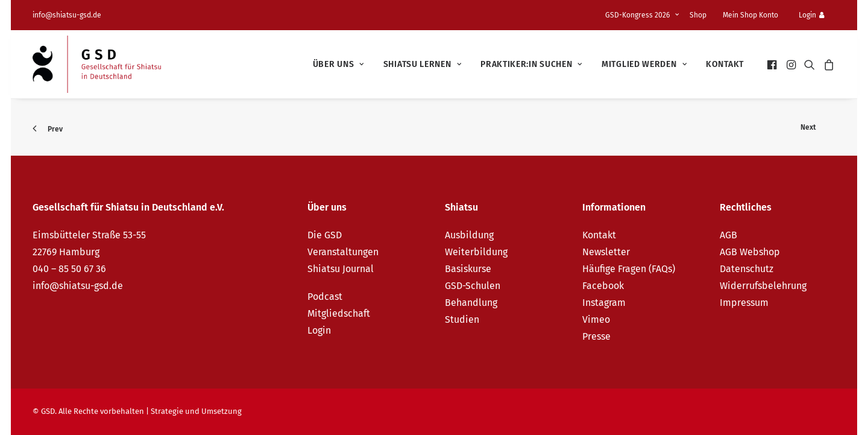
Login (812, 15)
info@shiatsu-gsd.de (67, 15)
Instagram (604, 303)
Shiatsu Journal (341, 269)
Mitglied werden (644, 64)
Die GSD (325, 235)
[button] (773, 64)
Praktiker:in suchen (531, 64)
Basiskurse (468, 269)
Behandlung (471, 303)
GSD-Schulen (473, 286)
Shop (698, 15)
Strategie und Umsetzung (196, 411)
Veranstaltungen (343, 252)
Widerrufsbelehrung (763, 286)
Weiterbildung (476, 252)
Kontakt (725, 64)
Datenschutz (747, 269)
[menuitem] (644, 15)
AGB (728, 235)
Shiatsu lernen (422, 64)
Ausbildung (469, 235)
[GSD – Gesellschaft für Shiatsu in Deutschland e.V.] (97, 64)
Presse (596, 336)
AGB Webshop (750, 252)
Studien (462, 319)
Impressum (744, 303)
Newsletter (606, 252)
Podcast (325, 297)
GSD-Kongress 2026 (642, 15)
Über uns (338, 64)
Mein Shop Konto (750, 15)
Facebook (603, 286)
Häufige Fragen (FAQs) (629, 269)
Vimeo (596, 319)
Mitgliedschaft (339, 313)
